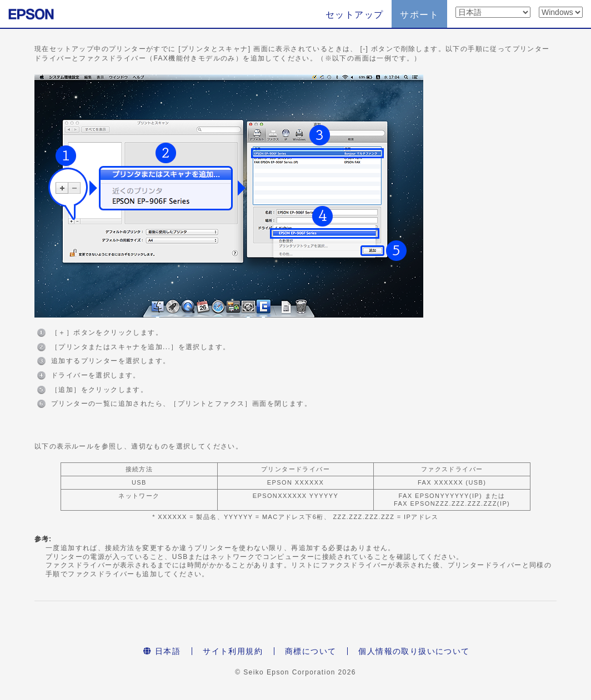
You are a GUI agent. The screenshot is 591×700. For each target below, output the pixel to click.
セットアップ (354, 15)
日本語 (162, 651)
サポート (419, 15)
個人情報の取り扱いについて (414, 651)
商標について (310, 651)
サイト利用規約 (233, 651)
